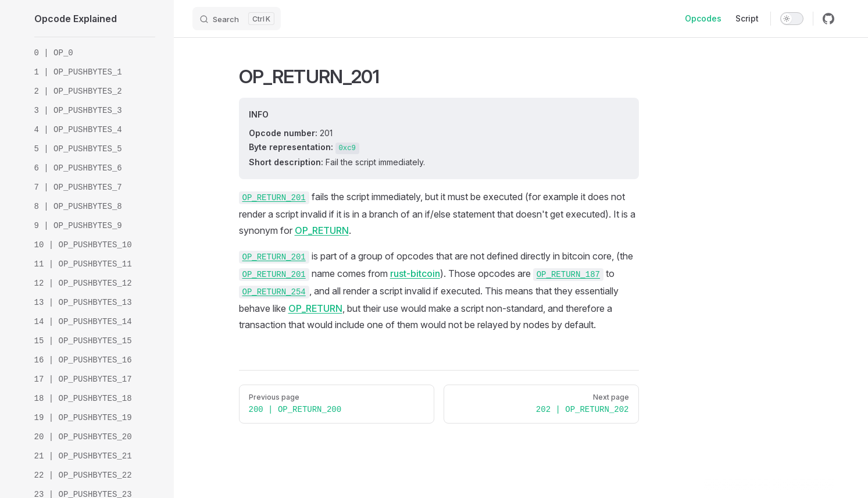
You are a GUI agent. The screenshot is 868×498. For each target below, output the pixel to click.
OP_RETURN (322, 230)
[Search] (237, 19)
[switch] (792, 19)
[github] (828, 19)
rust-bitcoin (415, 273)
